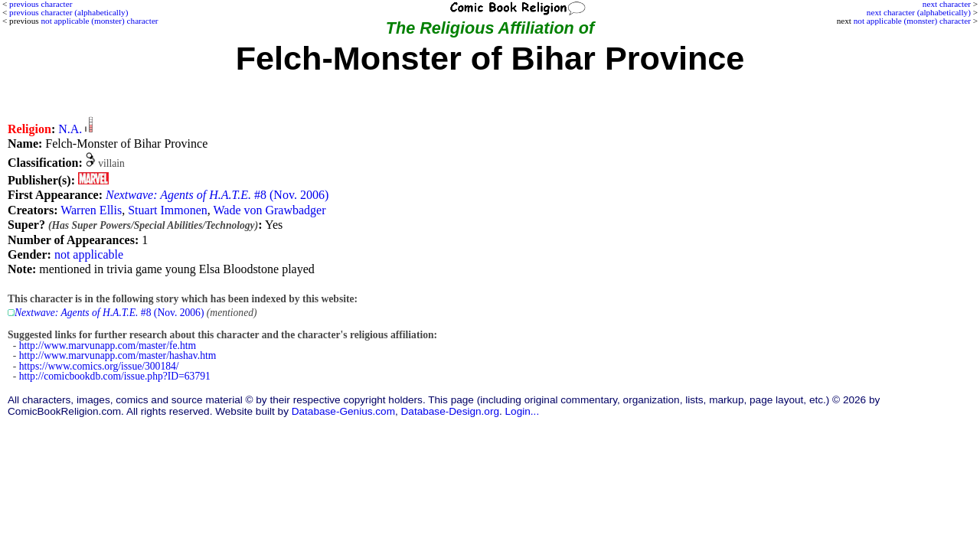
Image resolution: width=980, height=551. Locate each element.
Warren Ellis (91, 210)
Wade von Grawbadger (269, 210)
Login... (523, 411)
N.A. (70, 129)
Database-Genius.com (343, 411)
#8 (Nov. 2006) (217, 195)
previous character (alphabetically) (69, 12)
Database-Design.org (450, 411)
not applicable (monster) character (912, 21)
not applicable (89, 254)
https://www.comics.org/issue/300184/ (99, 366)
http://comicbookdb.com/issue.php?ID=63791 (115, 376)
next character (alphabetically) (919, 12)
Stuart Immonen (168, 210)
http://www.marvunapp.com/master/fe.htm (108, 346)
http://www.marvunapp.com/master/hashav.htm (118, 355)
